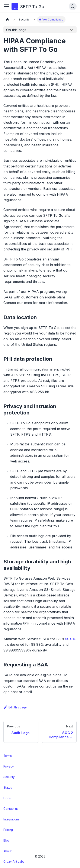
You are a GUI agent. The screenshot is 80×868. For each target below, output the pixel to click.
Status (8, 788)
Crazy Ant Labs (14, 862)
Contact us (11, 809)
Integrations (11, 819)
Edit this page (15, 707)
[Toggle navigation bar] (7, 6)
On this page (16, 30)
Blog (7, 840)
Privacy (9, 766)
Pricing (8, 830)
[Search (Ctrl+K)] (73, 6)
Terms (8, 756)
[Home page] (7, 20)
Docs (7, 798)
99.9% (70, 639)
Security (9, 777)
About (7, 851)
